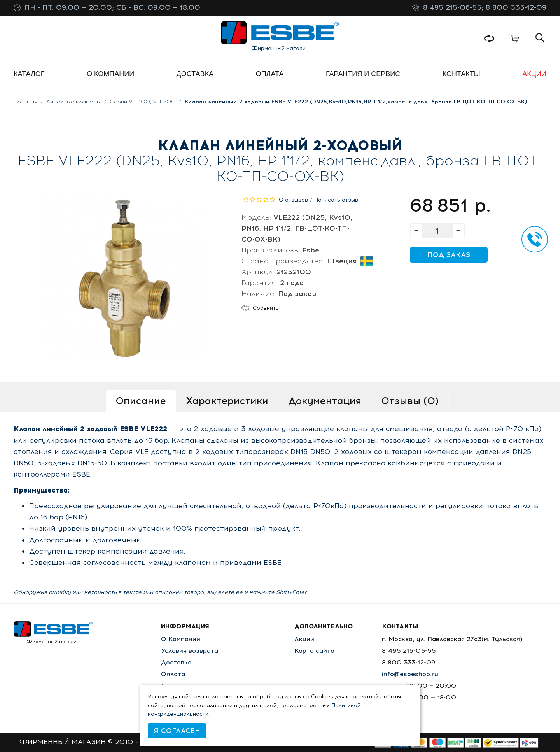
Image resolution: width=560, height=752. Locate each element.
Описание (141, 401)
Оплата (173, 674)
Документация (325, 401)
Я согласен (177, 731)
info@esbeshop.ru (410, 674)
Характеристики (227, 401)
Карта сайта (314, 651)
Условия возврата (190, 651)
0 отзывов (293, 200)
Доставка (176, 662)
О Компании (181, 639)
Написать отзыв (336, 200)
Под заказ (449, 255)
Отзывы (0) (410, 401)
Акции (304, 639)
